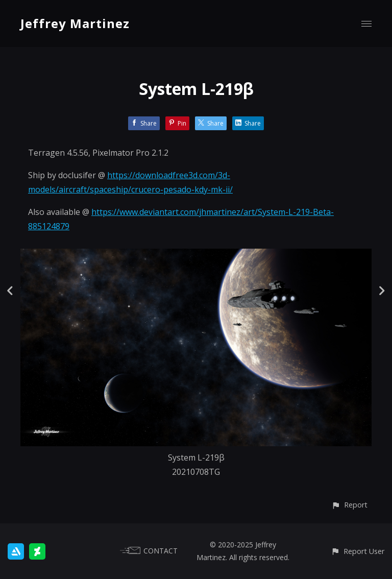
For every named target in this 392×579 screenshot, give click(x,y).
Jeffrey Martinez (75, 23)
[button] (349, 505)
